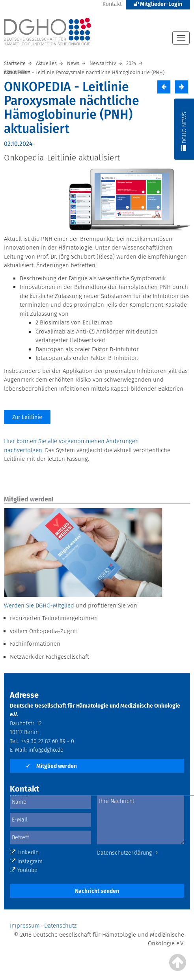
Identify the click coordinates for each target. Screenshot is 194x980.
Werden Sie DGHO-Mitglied (39, 606)
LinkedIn (24, 852)
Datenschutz (60, 926)
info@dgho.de (46, 750)
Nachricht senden (97, 891)
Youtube (24, 870)
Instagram (26, 862)
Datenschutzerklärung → (128, 853)
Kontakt (112, 4)
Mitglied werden (51, 766)
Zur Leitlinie (27, 417)
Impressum (25, 926)
